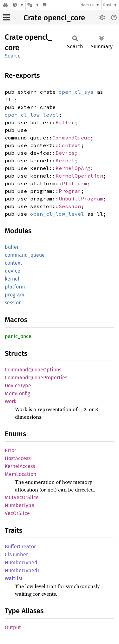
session (13, 303)
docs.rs (87, 5)
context (13, 263)
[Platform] (33, 5)
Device (65, 153)
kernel (12, 279)
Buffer (65, 122)
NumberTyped (21, 563)
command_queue (25, 255)
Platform (75, 183)
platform (15, 287)
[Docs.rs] (5, 5)
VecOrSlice (17, 513)
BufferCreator (20, 547)
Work (10, 401)
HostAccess (18, 458)
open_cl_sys (76, 92)
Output (13, 627)
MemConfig (17, 393)
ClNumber (16, 555)
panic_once (18, 336)
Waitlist (14, 578)
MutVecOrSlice (22, 497)
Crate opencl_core (54, 18)
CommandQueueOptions (33, 370)
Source (13, 56)
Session (70, 206)
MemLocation (20, 474)
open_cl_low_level (32, 115)
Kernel (65, 160)
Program (70, 191)
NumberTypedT (22, 570)
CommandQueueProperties (36, 378)
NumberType (20, 505)
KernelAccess (20, 466)
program (15, 295)
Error (10, 450)
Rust (107, 5)
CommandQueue (71, 138)
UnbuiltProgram (81, 199)
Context (70, 145)
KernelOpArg (73, 168)
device (13, 271)
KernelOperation (79, 176)
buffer (12, 247)
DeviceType (18, 386)
